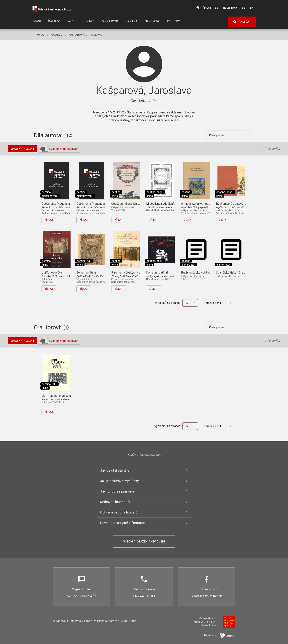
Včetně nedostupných (64, 149)
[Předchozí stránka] (231, 303)
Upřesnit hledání (23, 149)
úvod (41, 35)
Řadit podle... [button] (218, 135)
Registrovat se (234, 8)
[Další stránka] (238, 303)
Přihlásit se (207, 8)
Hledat (242, 22)
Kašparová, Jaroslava (85, 35)
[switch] (45, 149)
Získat (49, 220)
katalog (57, 35)
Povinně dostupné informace (122, 523)
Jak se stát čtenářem (116, 470)
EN (252, 8)
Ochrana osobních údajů (119, 512)
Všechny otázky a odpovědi (144, 542)
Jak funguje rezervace (117, 491)
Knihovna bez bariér (115, 502)
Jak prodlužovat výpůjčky (119, 481)
